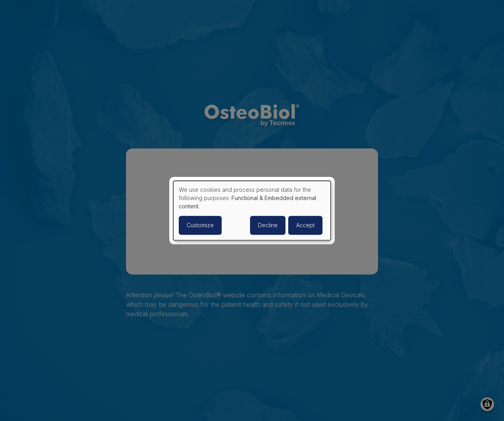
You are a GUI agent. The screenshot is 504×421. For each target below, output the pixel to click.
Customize (200, 225)
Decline (268, 225)
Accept (305, 225)
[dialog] (252, 211)
